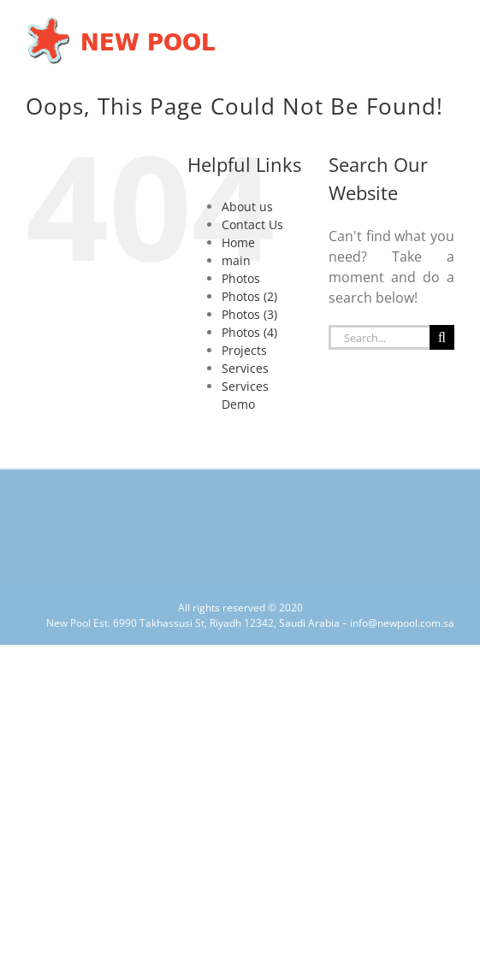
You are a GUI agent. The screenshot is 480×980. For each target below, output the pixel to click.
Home (238, 242)
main (236, 260)
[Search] (442, 337)
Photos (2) (249, 296)
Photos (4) (249, 332)
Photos (241, 278)
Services (245, 368)
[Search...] (379, 337)
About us (247, 207)
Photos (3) (249, 314)
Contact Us (252, 224)
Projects (244, 350)
